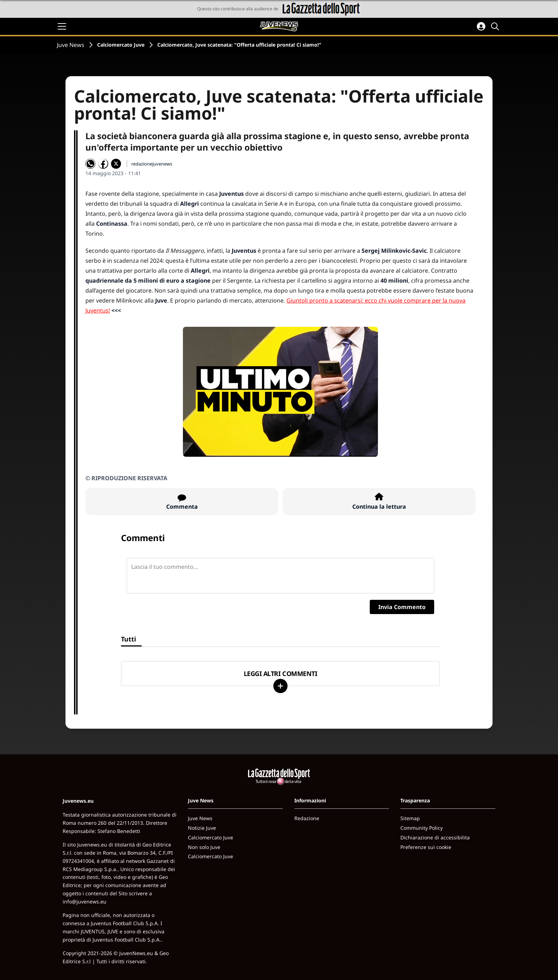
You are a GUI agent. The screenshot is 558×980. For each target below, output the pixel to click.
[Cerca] (496, 26)
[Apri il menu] (62, 26)
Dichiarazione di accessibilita (435, 837)
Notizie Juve (202, 828)
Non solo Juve (204, 847)
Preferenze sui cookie (426, 847)
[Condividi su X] (116, 164)
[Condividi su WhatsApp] (90, 164)
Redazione (307, 818)
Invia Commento (402, 607)
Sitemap (410, 818)
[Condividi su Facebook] (103, 164)
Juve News (71, 45)
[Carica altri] (280, 686)
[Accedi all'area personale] (481, 26)
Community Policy (422, 828)
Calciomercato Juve (121, 45)
